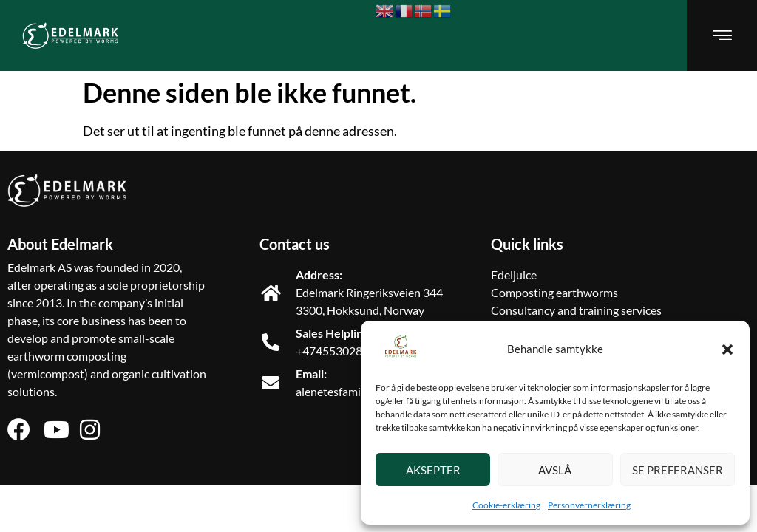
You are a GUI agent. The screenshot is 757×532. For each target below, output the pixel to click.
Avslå (555, 470)
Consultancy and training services (576, 310)
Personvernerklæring (589, 505)
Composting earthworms (554, 292)
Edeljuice (514, 274)
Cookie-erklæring (506, 505)
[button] (727, 349)
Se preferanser (678, 470)
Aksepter (433, 470)
